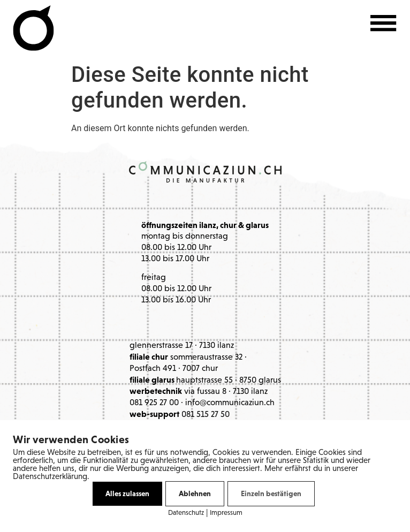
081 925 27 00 (154, 403)
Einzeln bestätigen (271, 493)
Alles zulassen (127, 493)
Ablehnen (195, 493)
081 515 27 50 (206, 415)
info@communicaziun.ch (230, 403)
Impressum (226, 513)
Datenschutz (186, 513)
